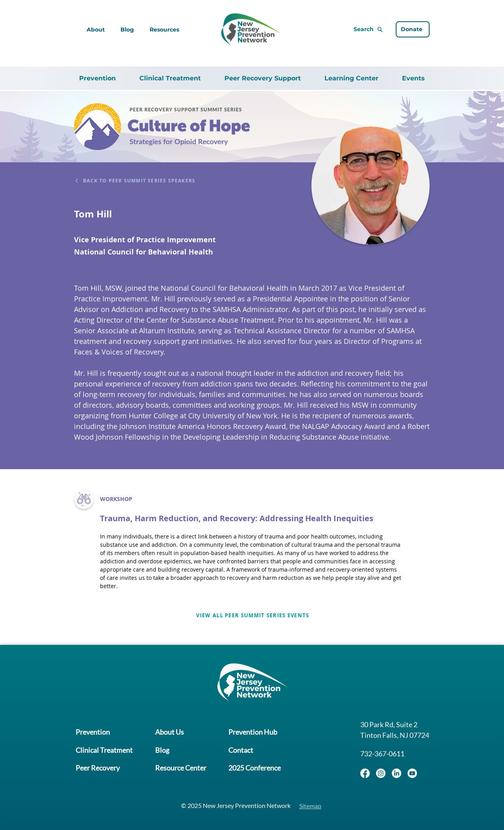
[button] (164, 30)
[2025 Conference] (251, 766)
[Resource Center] (178, 766)
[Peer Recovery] (97, 766)
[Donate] (412, 30)
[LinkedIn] (397, 773)
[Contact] (237, 750)
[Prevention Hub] (249, 734)
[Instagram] (381, 773)
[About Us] (167, 734)
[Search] (349, 30)
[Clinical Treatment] (104, 750)
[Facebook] (365, 773)
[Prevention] (92, 734)
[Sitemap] (311, 805)
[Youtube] (412, 773)
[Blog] (160, 750)
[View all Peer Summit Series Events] (252, 615)
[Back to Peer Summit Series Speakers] (148, 181)
